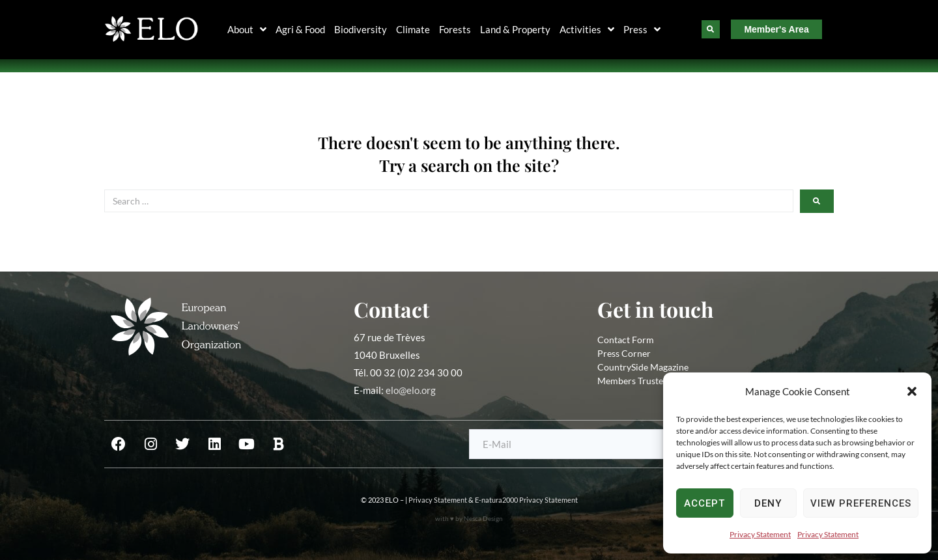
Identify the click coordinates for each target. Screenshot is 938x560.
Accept (704, 503)
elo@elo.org (411, 390)
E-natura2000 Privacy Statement (526, 500)
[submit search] (817, 201)
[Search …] (449, 201)
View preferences (861, 503)
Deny (768, 503)
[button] (912, 391)
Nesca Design (483, 518)
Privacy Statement (760, 534)
